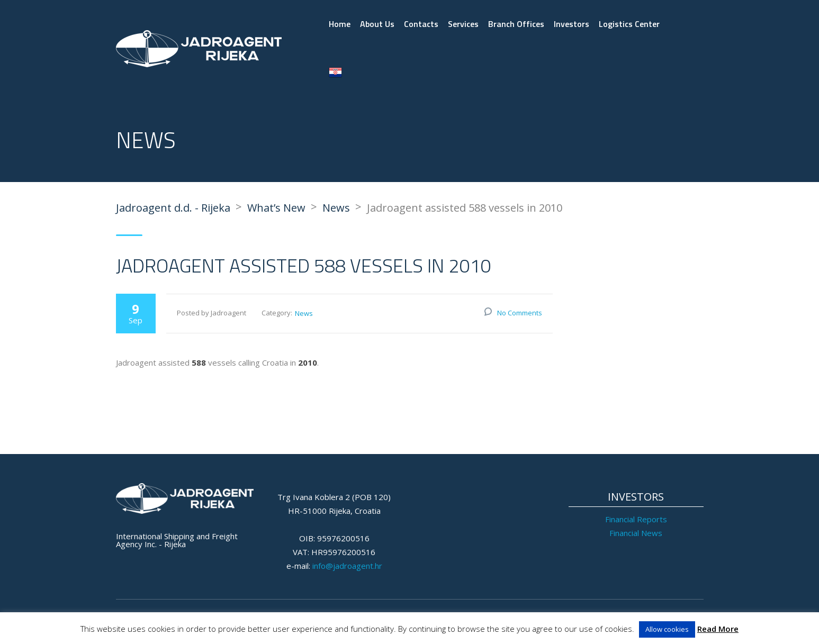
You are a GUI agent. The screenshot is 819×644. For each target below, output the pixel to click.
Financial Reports (636, 519)
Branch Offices (516, 24)
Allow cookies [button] (667, 629)
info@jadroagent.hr (347, 566)
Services (463, 24)
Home (340, 24)
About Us (377, 24)
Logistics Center (629, 24)
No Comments (520, 313)
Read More (718, 629)
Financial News (636, 533)
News (304, 313)
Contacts (421, 24)
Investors (571, 24)
